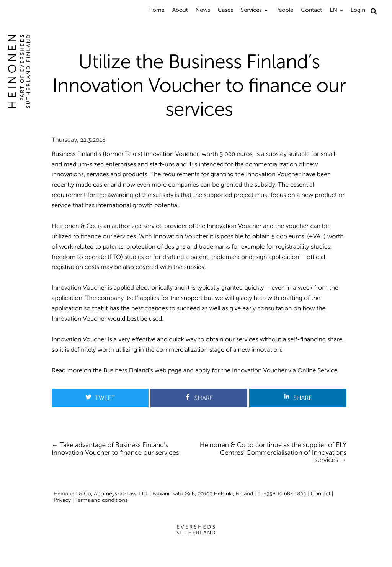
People (284, 10)
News (203, 10)
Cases (225, 10)
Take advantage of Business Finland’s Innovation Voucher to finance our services (115, 449)
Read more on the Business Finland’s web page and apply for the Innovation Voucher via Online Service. (195, 371)
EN (333, 10)
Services (251, 10)
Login (358, 10)
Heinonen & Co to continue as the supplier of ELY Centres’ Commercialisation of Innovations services (273, 453)
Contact (311, 10)
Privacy (62, 500)
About (180, 10)
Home (156, 10)
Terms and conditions (101, 500)
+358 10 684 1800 (285, 494)
